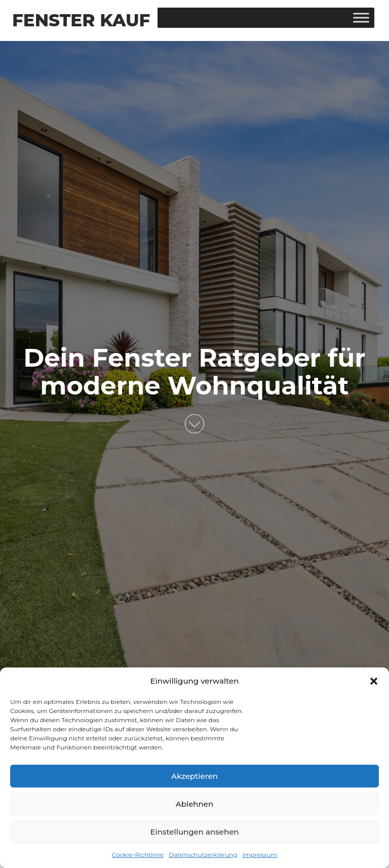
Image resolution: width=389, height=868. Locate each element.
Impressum (260, 855)
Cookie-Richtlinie (138, 855)
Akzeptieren (194, 776)
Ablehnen (194, 804)
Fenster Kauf (81, 20)
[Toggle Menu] (361, 17)
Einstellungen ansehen (194, 832)
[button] (374, 681)
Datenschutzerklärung (203, 855)
